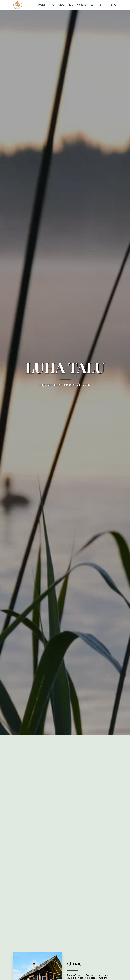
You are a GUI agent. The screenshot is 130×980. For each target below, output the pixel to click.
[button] (104, 5)
